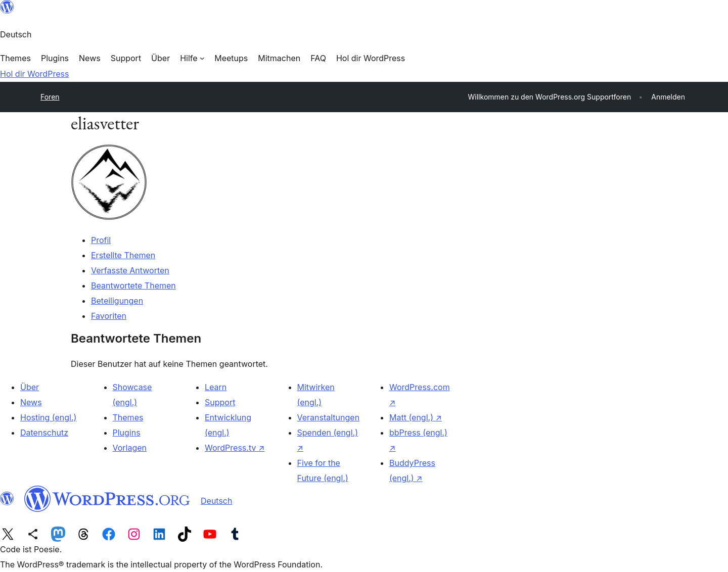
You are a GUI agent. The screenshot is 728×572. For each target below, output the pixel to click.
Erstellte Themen (123, 255)
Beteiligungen (117, 301)
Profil (101, 240)
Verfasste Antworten (130, 270)
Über (30, 387)
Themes (128, 417)
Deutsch (216, 501)
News (31, 402)
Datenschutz (44, 433)
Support (220, 402)
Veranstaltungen (329, 417)
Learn (216, 387)
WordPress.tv (235, 448)
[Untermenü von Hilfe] (192, 58)
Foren (50, 97)
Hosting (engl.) (48, 417)
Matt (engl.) (416, 417)
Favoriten (109, 316)
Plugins (127, 433)
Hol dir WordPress (34, 74)
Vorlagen (130, 448)
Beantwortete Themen (133, 285)
